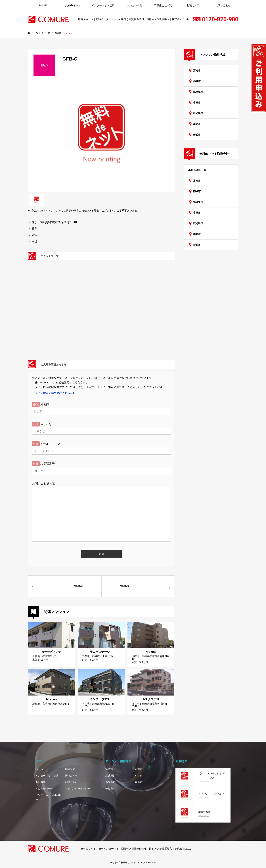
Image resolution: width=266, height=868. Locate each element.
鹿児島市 (198, 113)
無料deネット (73, 5)
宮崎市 (197, 70)
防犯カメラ (193, 5)
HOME (43, 5)
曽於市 (197, 135)
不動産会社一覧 (163, 5)
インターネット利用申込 (48, 797)
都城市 (197, 81)
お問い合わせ (223, 5)
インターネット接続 (103, 5)
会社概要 (41, 782)
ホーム (39, 769)
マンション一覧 (133, 5)
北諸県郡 (198, 92)
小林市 (197, 103)
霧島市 (197, 124)
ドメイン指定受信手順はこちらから (54, 393)
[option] (101, 137)
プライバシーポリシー (78, 789)
